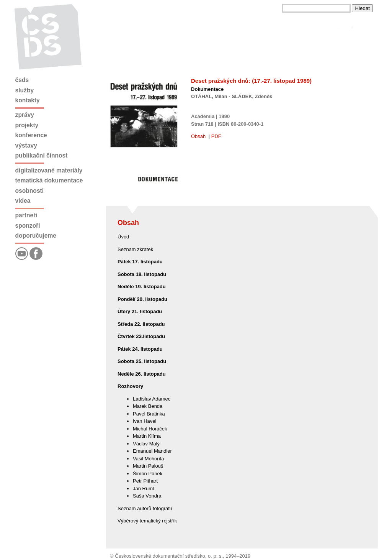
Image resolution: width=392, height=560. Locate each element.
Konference (31, 135)
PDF (216, 136)
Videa (23, 201)
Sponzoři (28, 226)
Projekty (27, 125)
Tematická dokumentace (49, 180)
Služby (25, 90)
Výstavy (26, 145)
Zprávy (25, 115)
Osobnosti (30, 191)
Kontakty (28, 100)
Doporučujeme (36, 236)
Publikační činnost (42, 155)
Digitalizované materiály (49, 170)
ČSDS (22, 80)
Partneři (26, 215)
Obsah (198, 136)
